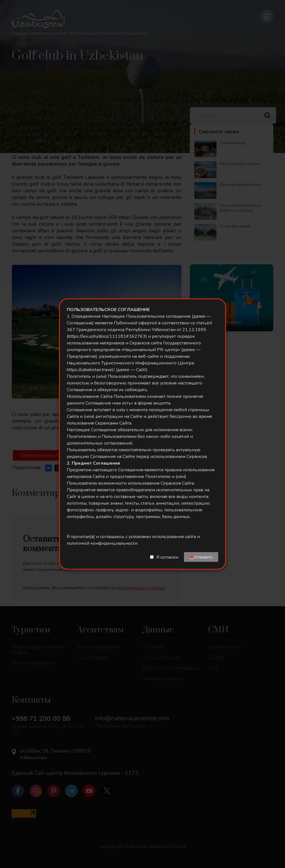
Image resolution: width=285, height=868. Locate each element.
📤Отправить (201, 557)
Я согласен (167, 557)
